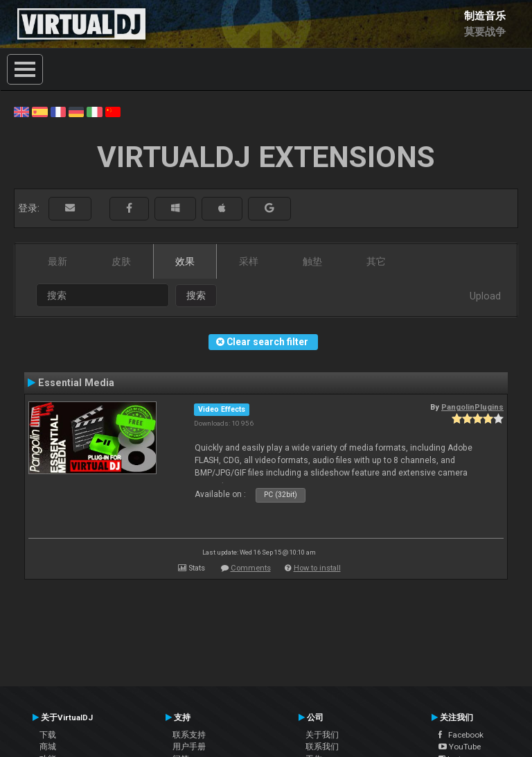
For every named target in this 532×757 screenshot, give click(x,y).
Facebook (461, 735)
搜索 (196, 295)
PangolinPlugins (472, 407)
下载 (48, 735)
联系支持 (189, 735)
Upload (485, 296)
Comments (251, 568)
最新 (57, 261)
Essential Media (76, 383)
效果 (185, 261)
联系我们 (322, 747)
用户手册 (189, 747)
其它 (376, 261)
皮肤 (121, 261)
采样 (249, 261)
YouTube (460, 747)
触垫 (312, 261)
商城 (48, 747)
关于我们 (322, 735)
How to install (317, 568)
